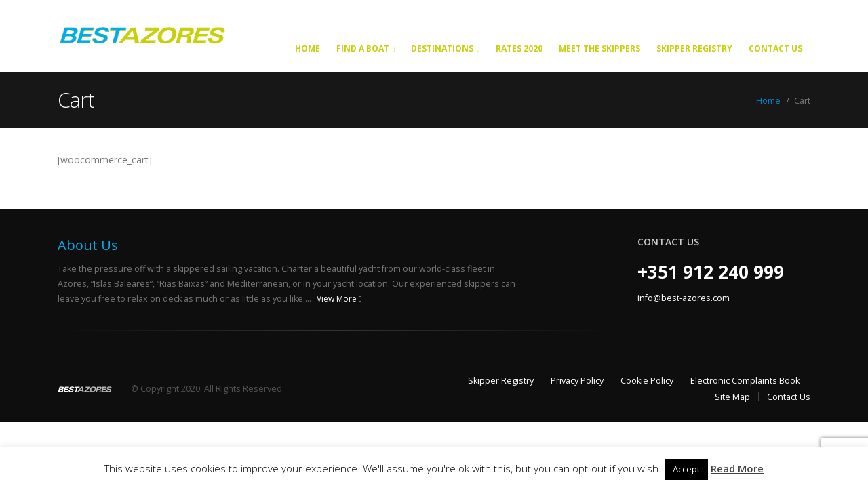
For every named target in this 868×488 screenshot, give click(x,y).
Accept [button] (686, 469)
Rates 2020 (519, 48)
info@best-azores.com (684, 298)
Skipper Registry (694, 48)
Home (308, 48)
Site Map (732, 397)
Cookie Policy (647, 381)
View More (339, 299)
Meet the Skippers (599, 48)
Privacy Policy (577, 381)
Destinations (442, 48)
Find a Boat (363, 48)
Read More (737, 468)
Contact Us (775, 48)
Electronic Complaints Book (745, 381)
